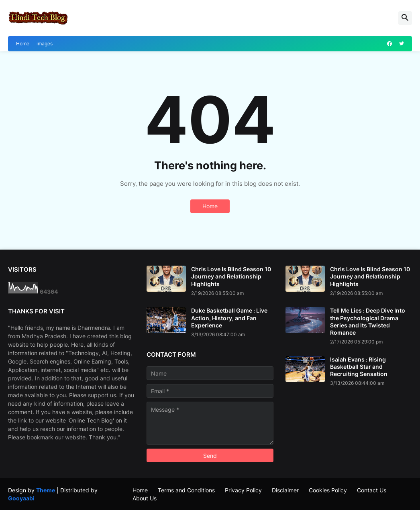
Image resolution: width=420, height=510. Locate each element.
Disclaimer (285, 490)
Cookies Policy (328, 490)
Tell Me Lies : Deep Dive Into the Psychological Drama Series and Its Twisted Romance (368, 321)
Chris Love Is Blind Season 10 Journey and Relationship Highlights (231, 276)
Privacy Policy (243, 490)
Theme (46, 490)
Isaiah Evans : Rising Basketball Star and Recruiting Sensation (359, 367)
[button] (405, 18)
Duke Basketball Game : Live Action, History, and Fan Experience (229, 318)
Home (23, 44)
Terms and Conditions (186, 490)
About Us (145, 498)
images (45, 44)
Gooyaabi (21, 498)
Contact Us (372, 490)
